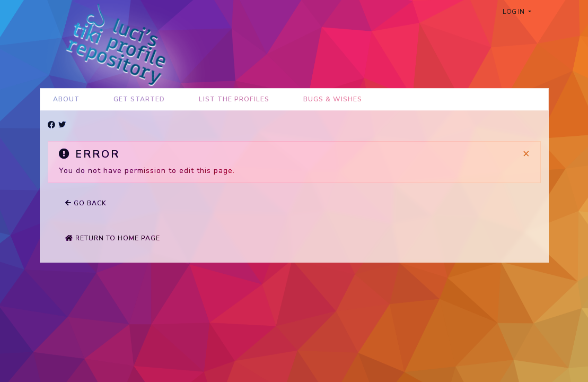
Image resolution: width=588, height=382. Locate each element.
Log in (514, 12)
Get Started (139, 99)
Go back (86, 203)
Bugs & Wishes (333, 99)
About (66, 99)
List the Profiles (234, 99)
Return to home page (113, 238)
